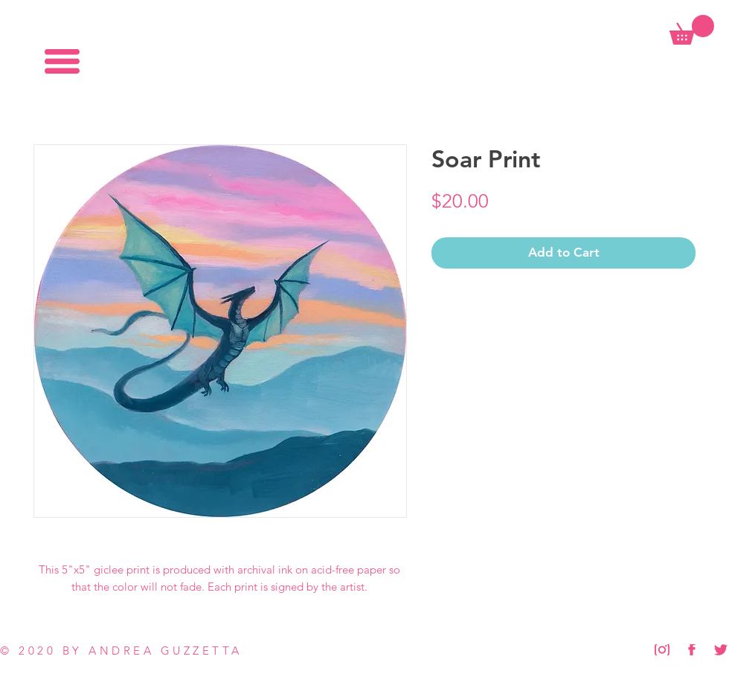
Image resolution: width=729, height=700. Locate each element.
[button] (62, 61)
